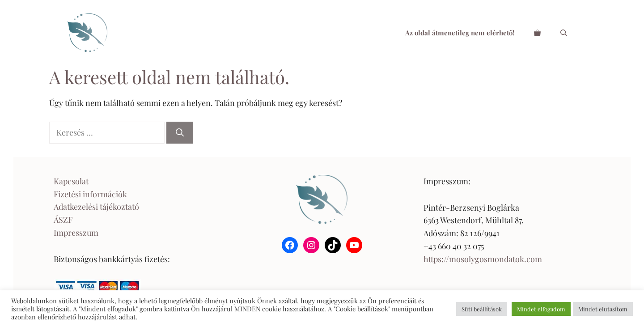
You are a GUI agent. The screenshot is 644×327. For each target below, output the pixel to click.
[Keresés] (180, 133)
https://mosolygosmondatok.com (483, 259)
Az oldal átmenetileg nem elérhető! (460, 33)
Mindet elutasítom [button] (603, 309)
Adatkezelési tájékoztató (96, 207)
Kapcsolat (71, 181)
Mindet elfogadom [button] (541, 309)
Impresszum (76, 233)
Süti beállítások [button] (482, 309)
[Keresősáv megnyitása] (564, 33)
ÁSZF (63, 220)
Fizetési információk (90, 194)
